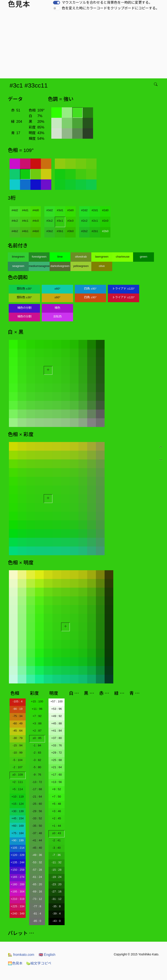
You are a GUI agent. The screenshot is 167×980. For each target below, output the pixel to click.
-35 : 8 (57, 906)
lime (60, 257)
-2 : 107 (18, 767)
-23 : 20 (56, 884)
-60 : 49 (18, 723)
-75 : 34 (18, 716)
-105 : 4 (18, 701)
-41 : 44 (37, 840)
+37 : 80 (57, 738)
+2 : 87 (37, 731)
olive (102, 266)
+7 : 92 (37, 716)
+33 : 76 (57, 745)
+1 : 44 (56, 826)
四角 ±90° (90, 289)
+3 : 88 (37, 723)
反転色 (58, 316)
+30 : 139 (18, 811)
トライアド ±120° (124, 289)
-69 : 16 (37, 891)
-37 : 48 (37, 833)
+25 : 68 (57, 760)
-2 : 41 (57, 840)
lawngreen (102, 257)
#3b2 (50, 231)
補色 (57, 308)
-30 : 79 (18, 738)
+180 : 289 (18, 884)
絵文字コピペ (39, 963)
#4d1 (25, 210)
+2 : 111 (18, 782)
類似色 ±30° (24, 289)
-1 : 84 (37, 745)
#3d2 (50, 210)
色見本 (15, 963)
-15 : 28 (56, 870)
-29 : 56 (37, 811)
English (47, 955)
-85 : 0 (37, 921)
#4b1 (25, 231)
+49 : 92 (57, 716)
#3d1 (60, 210)
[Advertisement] (84, 46)
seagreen (18, 266)
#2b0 (105, 231)
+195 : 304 (18, 891)
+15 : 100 (37, 701)
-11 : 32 (56, 862)
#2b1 (95, 231)
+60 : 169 (18, 826)
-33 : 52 (37, 818)
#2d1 (95, 210)
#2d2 (84, 210)
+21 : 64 (57, 767)
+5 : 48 (56, 804)
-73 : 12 (37, 899)
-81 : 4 (37, 913)
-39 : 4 (57, 913)
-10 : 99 (18, 753)
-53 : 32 (37, 862)
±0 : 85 (37, 738)
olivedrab (81, 257)
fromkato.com (21, 955)
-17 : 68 (37, 789)
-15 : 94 (18, 745)
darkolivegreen (60, 266)
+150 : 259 (18, 870)
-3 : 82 (37, 760)
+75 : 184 (18, 833)
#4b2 (15, 231)
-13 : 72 (37, 782)
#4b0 (36, 231)
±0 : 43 (57, 833)
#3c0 (71, 221)
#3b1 (60, 231)
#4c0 (36, 221)
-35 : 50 (37, 826)
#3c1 (60, 221)
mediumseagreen (39, 266)
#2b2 (84, 231)
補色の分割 (24, 308)
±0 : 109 (18, 775)
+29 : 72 (57, 753)
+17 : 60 (57, 775)
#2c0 (105, 221)
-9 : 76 (37, 775)
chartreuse (123, 257)
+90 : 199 (18, 840)
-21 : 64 (37, 797)
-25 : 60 (37, 804)
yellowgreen (81, 266)
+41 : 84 (57, 731)
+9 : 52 (56, 789)
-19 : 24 (56, 877)
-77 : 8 (37, 906)
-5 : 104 (18, 760)
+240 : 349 (18, 913)
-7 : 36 (57, 855)
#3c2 (50, 221)
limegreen (18, 257)
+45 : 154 (18, 818)
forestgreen (39, 257)
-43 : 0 (57, 921)
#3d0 (70, 210)
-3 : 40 (57, 848)
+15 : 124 (18, 804)
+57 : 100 (57, 701)
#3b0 (70, 231)
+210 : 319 (18, 899)
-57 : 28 (37, 870)
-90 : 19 (18, 709)
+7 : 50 (56, 797)
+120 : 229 (18, 855)
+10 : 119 (18, 797)
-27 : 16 (56, 891)
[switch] (57, 3)
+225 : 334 (18, 906)
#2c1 (95, 221)
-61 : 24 (37, 877)
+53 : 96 (57, 709)
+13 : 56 (57, 782)
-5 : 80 (37, 767)
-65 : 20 (37, 884)
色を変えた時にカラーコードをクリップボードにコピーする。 (110, 8)
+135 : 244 (18, 862)
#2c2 (84, 221)
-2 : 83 (37, 753)
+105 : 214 (18, 848)
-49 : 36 (37, 855)
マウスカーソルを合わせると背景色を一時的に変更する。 (107, 3)
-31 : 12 (56, 899)
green (144, 257)
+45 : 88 (57, 723)
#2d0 (105, 210)
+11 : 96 (37, 709)
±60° (57, 289)
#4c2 (15, 221)
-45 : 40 (37, 848)
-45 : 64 (18, 731)
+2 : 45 (56, 818)
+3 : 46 (56, 811)
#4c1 (25, 221)
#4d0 (36, 210)
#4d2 (15, 210)
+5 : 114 (18, 789)
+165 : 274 (18, 877)
